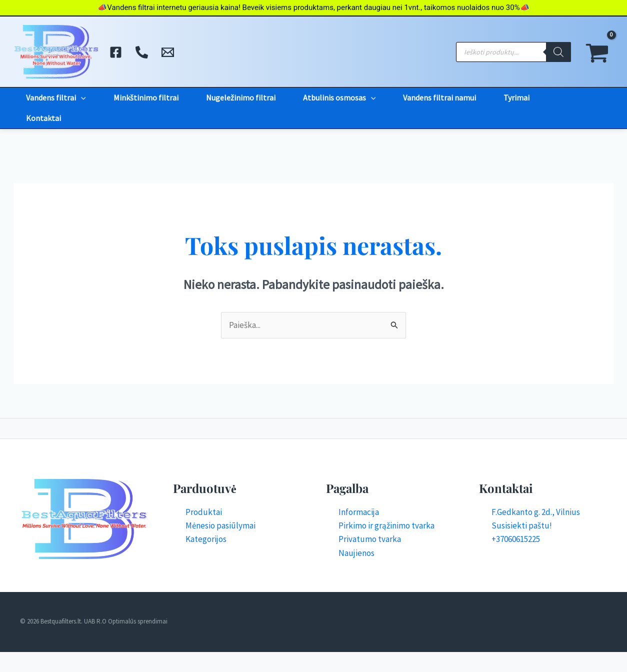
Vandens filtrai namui (439, 97)
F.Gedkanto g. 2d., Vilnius (536, 512)
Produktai (204, 512)
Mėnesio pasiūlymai (220, 525)
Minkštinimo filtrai (146, 97)
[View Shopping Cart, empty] (597, 52)
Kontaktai (43, 118)
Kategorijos (206, 539)
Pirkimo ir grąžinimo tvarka (386, 525)
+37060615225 (516, 539)
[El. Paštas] (168, 52)
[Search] (558, 52)
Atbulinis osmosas (339, 97)
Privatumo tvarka (370, 539)
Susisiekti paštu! (522, 525)
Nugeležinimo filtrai (241, 97)
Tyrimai (516, 97)
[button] (81, 97)
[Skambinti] (142, 52)
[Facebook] (116, 52)
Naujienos (356, 553)
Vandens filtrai (56, 97)
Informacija (359, 512)
